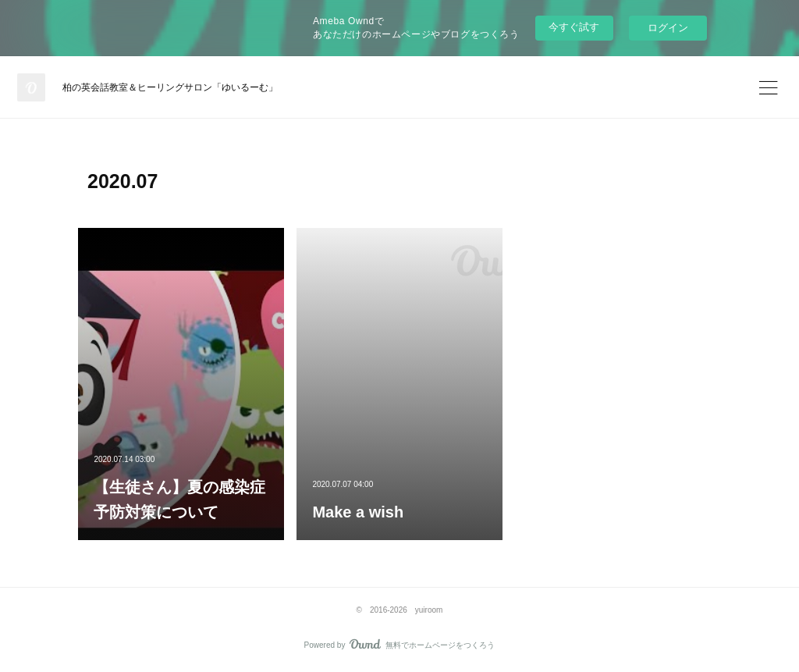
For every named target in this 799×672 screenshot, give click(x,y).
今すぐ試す (574, 27)
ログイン (668, 28)
